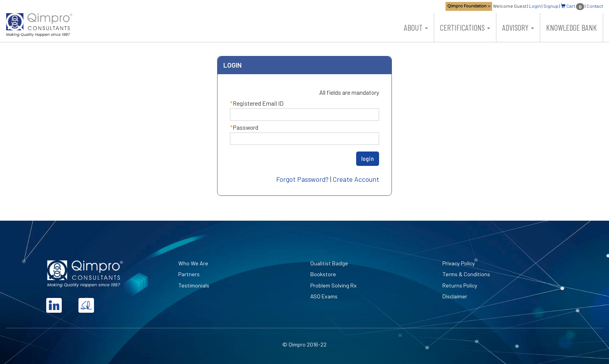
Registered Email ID (258, 103)
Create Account (356, 179)
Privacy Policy (459, 263)
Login (535, 6)
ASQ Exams (324, 296)
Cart (572, 6)
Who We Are (193, 263)
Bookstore (323, 274)
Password (245, 127)
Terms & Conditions (466, 274)
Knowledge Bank (572, 27)
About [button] (416, 27)
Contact (595, 6)
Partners (189, 274)
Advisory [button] (518, 27)
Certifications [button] (465, 27)
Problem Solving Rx (333, 285)
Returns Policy (460, 285)
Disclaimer (455, 296)
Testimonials (194, 285)
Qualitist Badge (329, 263)
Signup (551, 6)
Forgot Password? (302, 179)
